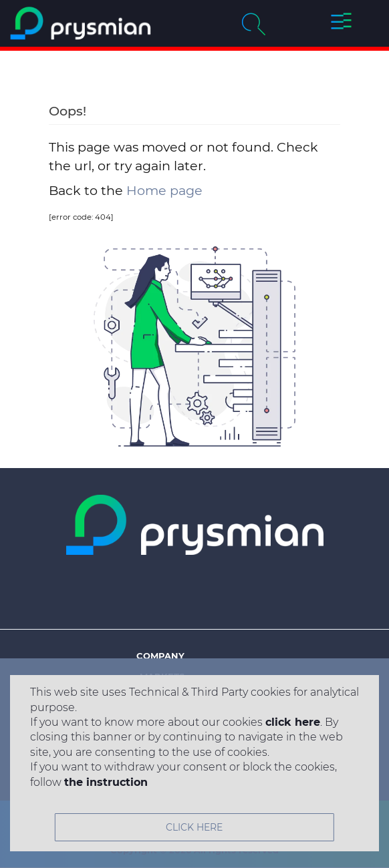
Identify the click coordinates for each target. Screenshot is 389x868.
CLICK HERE (194, 827)
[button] (342, 23)
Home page (164, 190)
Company (160, 656)
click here (293, 722)
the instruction (106, 782)
